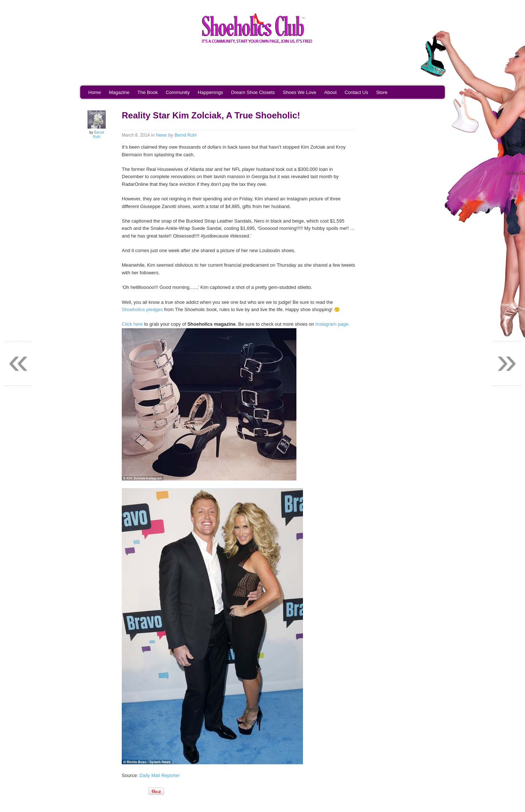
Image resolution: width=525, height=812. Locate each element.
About (330, 92)
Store (382, 92)
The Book (148, 92)
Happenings (210, 92)
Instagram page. (332, 324)
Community (178, 92)
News (162, 135)
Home (95, 92)
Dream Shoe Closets (253, 92)
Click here (132, 324)
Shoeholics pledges (142, 309)
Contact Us (356, 92)
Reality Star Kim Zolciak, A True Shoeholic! (211, 115)
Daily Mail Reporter (160, 775)
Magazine (119, 92)
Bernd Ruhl (98, 135)
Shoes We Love (300, 92)
